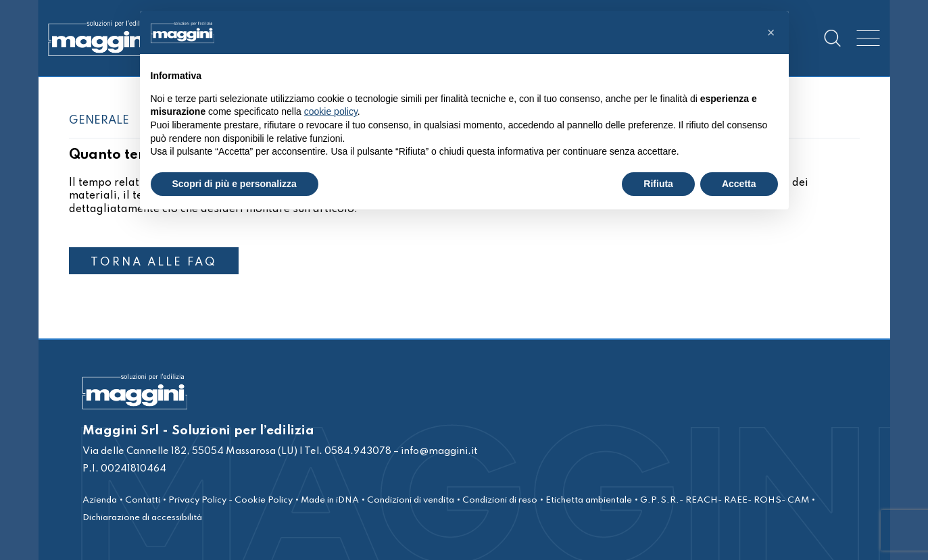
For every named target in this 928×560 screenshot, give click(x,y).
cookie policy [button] (331, 111)
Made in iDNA (330, 500)
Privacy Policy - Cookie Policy (230, 500)
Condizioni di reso (500, 500)
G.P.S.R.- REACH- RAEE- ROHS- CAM (725, 500)
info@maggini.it (439, 451)
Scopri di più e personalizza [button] (235, 184)
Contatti (143, 500)
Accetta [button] (739, 184)
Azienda (100, 500)
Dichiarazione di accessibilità (142, 518)
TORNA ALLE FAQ (154, 262)
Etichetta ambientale (589, 500)
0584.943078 (357, 451)
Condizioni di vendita (411, 500)
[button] (771, 32)
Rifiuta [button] (658, 184)
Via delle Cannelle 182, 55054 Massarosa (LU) (190, 451)
